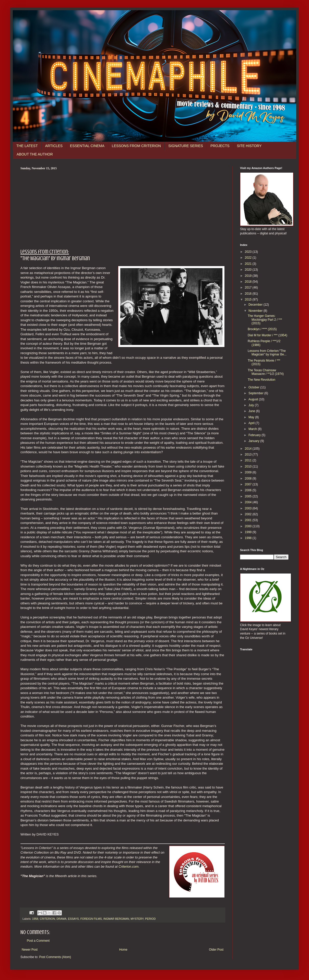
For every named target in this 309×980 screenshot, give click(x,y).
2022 (249, 258)
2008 (249, 479)
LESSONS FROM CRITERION (136, 146)
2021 (249, 264)
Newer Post (30, 950)
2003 (249, 508)
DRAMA (61, 919)
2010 (249, 467)
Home (123, 950)
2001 (249, 520)
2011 (249, 460)
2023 (249, 252)
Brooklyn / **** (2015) (262, 329)
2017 (249, 288)
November (256, 311)
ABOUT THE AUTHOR (35, 154)
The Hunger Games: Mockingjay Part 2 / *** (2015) (265, 320)
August (254, 399)
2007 (249, 484)
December (256, 305)
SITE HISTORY (249, 146)
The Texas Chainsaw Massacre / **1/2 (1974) (266, 372)
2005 (249, 496)
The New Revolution (262, 380)
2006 (249, 490)
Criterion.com (128, 867)
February (255, 435)
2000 (249, 526)
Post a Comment (38, 941)
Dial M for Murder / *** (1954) (268, 335)
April (252, 423)
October (254, 387)
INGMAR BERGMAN (116, 919)
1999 (249, 532)
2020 (249, 270)
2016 (249, 294)
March (253, 429)
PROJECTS (220, 146)
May (252, 417)
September (256, 393)
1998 (249, 538)
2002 (249, 514)
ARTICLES (54, 146)
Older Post (216, 950)
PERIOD (150, 919)
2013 (249, 455)
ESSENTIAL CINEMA (87, 146)
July (252, 405)
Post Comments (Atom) (55, 957)
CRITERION (47, 919)
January (254, 441)
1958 (35, 919)
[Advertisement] (123, 209)
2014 (249, 449)
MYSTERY (137, 919)
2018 (249, 282)
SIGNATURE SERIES (186, 146)
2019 (249, 276)
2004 (249, 502)
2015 (249, 300)
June (252, 411)
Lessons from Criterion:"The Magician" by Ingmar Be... (267, 353)
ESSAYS (73, 919)
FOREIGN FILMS (91, 919)
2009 (249, 472)
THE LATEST (27, 146)
